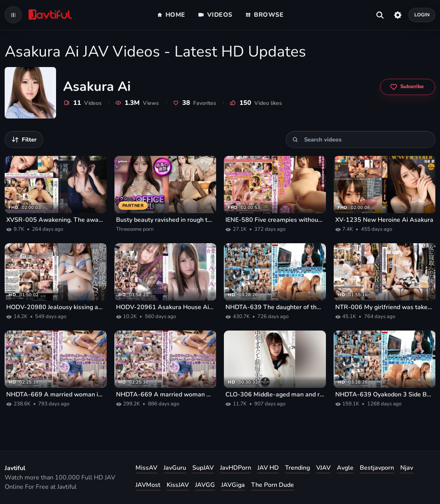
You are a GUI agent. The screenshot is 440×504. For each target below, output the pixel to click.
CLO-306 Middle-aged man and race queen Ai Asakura (275, 394)
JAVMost (148, 485)
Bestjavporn (377, 468)
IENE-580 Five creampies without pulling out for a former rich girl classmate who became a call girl (275, 220)
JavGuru (175, 468)
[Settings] (398, 15)
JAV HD (268, 468)
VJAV (323, 468)
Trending (297, 468)
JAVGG (205, 485)
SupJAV (203, 468)
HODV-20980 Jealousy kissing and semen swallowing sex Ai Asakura (56, 307)
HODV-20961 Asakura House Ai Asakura (165, 307)
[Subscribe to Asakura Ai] (408, 87)
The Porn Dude (273, 485)
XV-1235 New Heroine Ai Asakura (384, 220)
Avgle (345, 468)
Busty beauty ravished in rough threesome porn (165, 220)
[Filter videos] (24, 140)
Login (422, 15)
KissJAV (178, 485)
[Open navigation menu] (13, 15)
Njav (407, 468)
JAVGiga (233, 485)
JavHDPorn (236, 468)
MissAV (146, 468)
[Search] (295, 140)
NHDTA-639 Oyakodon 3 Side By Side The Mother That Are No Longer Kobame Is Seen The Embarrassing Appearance (385, 394)
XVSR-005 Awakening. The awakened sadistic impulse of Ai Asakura (56, 220)
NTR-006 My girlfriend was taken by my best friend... (385, 307)
